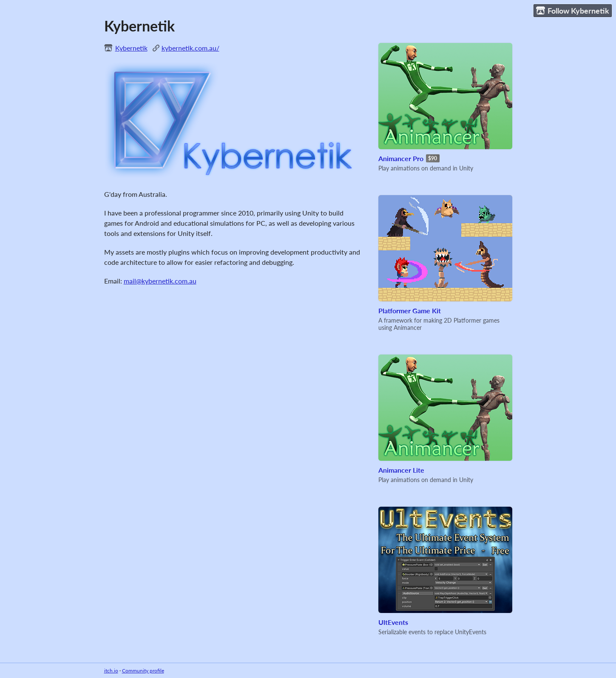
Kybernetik (131, 48)
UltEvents (393, 622)
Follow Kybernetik (573, 11)
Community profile (143, 671)
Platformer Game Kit (410, 311)
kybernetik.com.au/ (190, 48)
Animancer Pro (401, 158)
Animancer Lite (401, 470)
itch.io (111, 671)
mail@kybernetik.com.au (160, 281)
